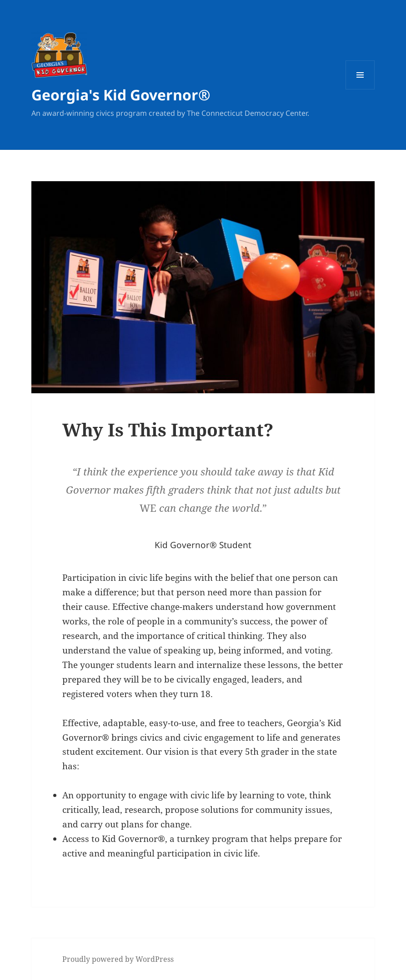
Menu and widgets (360, 89)
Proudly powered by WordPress (118, 959)
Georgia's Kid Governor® (121, 95)
